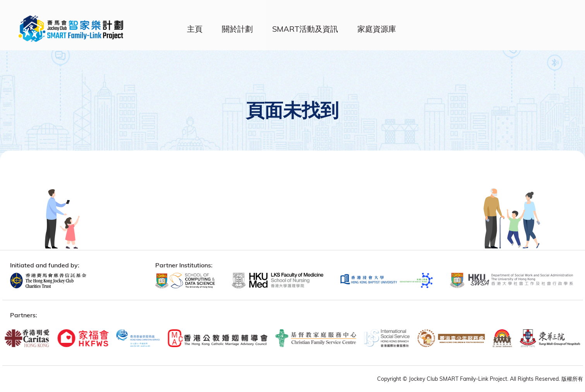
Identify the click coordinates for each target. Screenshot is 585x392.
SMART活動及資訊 (305, 29)
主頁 (195, 29)
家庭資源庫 (377, 29)
